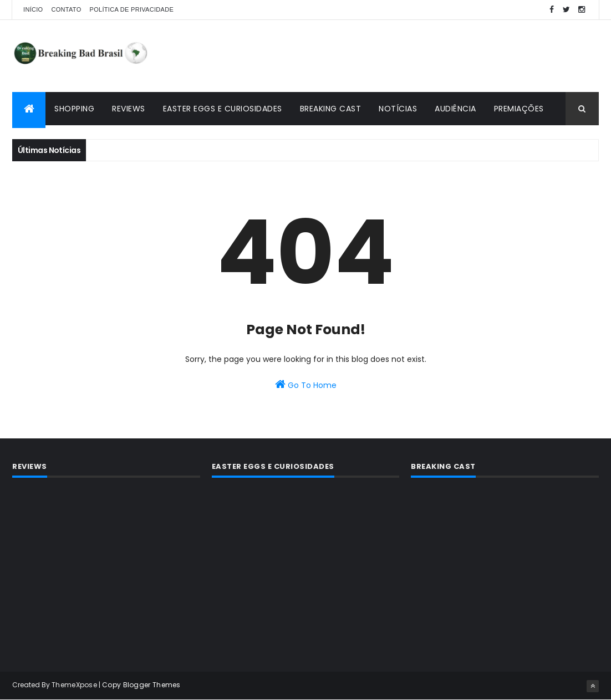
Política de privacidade (132, 9)
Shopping (74, 109)
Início (33, 9)
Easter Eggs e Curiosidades (223, 109)
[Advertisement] (397, 56)
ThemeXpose (74, 685)
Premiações (519, 109)
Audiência (455, 109)
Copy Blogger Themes (141, 685)
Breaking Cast (331, 109)
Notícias (398, 109)
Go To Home (306, 385)
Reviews (129, 109)
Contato (66, 9)
